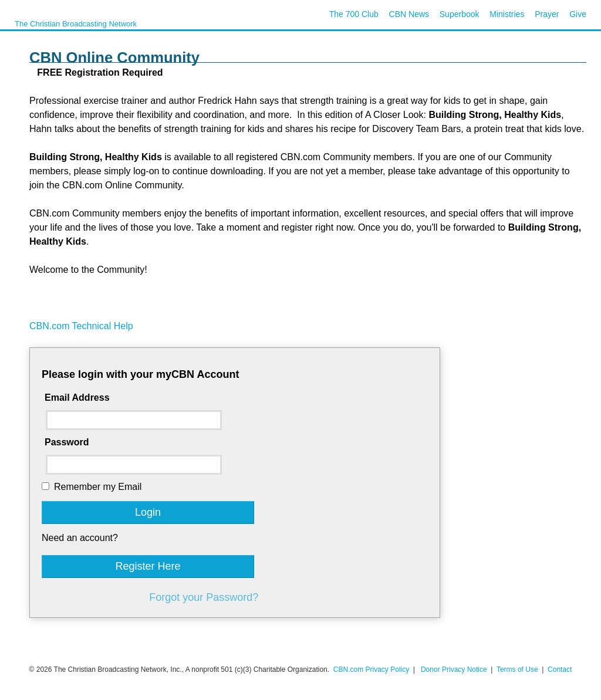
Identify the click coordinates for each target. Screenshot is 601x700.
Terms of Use (518, 669)
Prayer (547, 14)
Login (148, 512)
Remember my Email (98, 487)
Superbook (460, 14)
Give (578, 14)
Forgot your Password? (204, 597)
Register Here (148, 566)
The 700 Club (354, 14)
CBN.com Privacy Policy (371, 669)
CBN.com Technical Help (81, 326)
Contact (560, 669)
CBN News (409, 14)
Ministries (507, 14)
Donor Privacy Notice (454, 669)
